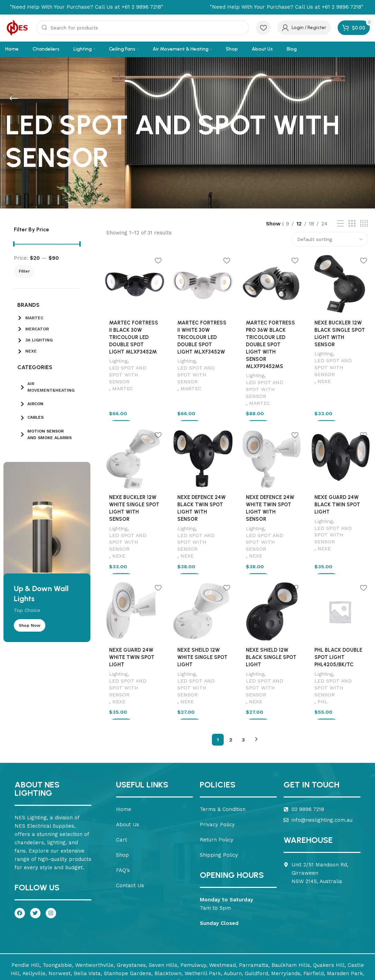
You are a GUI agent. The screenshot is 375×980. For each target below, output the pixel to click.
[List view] (340, 224)
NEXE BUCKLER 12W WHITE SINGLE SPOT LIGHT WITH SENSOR (134, 491)
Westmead (222, 929)
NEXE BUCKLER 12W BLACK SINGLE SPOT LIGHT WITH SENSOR (341, 330)
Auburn (233, 938)
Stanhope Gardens (128, 938)
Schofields (178, 946)
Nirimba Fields (212, 946)
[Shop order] (330, 239)
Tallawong (247, 946)
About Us (128, 789)
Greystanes (131, 929)
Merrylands (286, 938)
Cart (122, 804)
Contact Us (130, 850)
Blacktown (168, 938)
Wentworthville (94, 929)
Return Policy (217, 804)
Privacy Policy (217, 789)
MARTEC (122, 382)
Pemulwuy (193, 929)
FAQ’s (123, 835)
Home (124, 774)
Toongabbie (57, 929)
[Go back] (14, 99)
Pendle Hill (25, 929)
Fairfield (314, 938)
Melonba (96, 946)
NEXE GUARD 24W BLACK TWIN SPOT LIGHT (338, 491)
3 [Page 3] (243, 704)
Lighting (117, 361)
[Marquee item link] (254, 7)
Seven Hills (163, 929)
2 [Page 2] (231, 704)
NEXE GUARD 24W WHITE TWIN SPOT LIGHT (131, 631)
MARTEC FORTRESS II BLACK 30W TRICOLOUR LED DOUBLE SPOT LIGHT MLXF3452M (134, 338)
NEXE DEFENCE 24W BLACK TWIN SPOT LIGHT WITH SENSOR (203, 491)
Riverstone (148, 946)
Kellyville (34, 938)
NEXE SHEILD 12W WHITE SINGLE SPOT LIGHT (202, 631)
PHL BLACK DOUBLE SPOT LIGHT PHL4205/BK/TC (339, 631)
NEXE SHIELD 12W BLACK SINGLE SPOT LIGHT (271, 631)
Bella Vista (87, 938)
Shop (122, 820)
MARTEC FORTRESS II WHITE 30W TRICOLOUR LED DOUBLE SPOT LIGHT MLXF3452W (203, 338)
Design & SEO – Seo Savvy (335, 969)
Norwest (60, 938)
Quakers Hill (329, 929)
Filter (24, 271)
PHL (323, 668)
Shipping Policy (219, 820)
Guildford (256, 938)
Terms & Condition (223, 774)
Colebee (121, 946)
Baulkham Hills (291, 929)
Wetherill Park (203, 938)
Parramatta (254, 929)
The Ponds (277, 946)
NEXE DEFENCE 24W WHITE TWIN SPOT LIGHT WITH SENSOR (272, 491)
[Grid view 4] (364, 224)
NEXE (324, 367)
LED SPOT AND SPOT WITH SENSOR (134, 372)
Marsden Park (345, 938)
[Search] (143, 28)
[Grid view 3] (352, 224)
